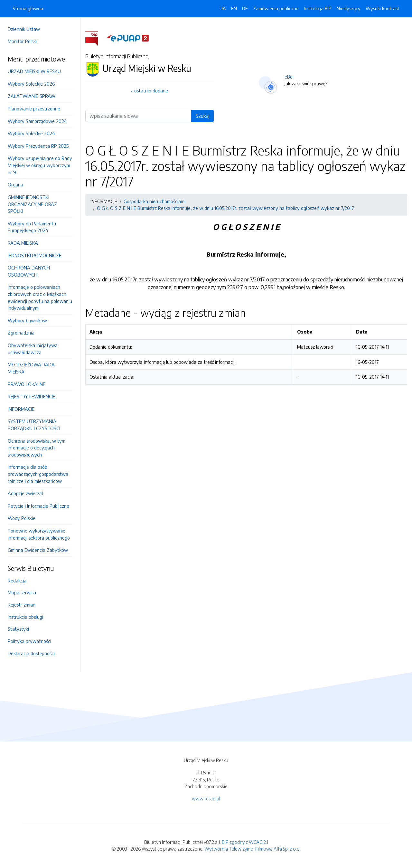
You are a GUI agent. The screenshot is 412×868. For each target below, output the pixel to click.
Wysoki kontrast (383, 8)
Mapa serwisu (22, 592)
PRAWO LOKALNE (27, 384)
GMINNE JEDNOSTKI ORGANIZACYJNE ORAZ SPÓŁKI (32, 204)
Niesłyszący (349, 8)
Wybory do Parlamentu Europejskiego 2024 (32, 227)
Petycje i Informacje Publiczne (38, 506)
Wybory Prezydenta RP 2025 (38, 146)
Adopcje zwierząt (26, 493)
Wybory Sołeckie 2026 (31, 84)
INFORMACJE (21, 409)
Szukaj (202, 116)
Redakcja (17, 580)
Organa (15, 184)
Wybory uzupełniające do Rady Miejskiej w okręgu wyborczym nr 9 (40, 165)
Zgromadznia (21, 333)
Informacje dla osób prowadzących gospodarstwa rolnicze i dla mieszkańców (38, 474)
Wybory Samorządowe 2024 (37, 121)
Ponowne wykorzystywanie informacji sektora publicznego (39, 534)
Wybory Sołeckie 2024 (31, 133)
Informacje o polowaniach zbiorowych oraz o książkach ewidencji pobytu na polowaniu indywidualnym (40, 297)
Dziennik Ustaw (24, 29)
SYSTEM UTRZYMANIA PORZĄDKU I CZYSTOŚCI (34, 425)
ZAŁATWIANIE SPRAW (32, 96)
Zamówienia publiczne (276, 8)
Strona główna (28, 8)
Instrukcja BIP (318, 8)
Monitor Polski (22, 41)
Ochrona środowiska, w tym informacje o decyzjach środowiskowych (37, 448)
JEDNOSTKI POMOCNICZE (35, 255)
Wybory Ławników (27, 320)
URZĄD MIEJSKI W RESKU (34, 71)
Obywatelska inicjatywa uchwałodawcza (33, 349)
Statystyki (18, 629)
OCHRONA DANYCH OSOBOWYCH (29, 271)
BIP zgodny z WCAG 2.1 (245, 842)
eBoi (289, 77)
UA (223, 8)
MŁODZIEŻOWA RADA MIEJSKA (31, 368)
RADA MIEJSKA (23, 243)
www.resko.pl (206, 798)
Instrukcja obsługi (25, 617)
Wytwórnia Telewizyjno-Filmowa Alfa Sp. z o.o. (253, 849)
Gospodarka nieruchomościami (154, 201)
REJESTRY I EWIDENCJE (32, 396)
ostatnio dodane (151, 90)
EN (234, 8)
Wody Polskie (22, 518)
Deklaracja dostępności (31, 653)
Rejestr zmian (22, 605)
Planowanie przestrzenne (34, 108)
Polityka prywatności (29, 641)
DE (245, 8)
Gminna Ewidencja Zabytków (38, 550)
